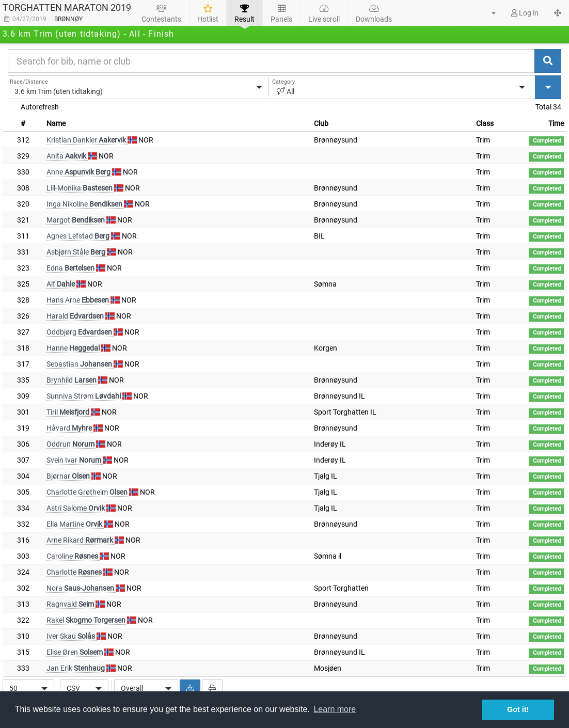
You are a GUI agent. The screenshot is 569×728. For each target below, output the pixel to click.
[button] (487, 13)
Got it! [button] (518, 709)
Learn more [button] (335, 709)
